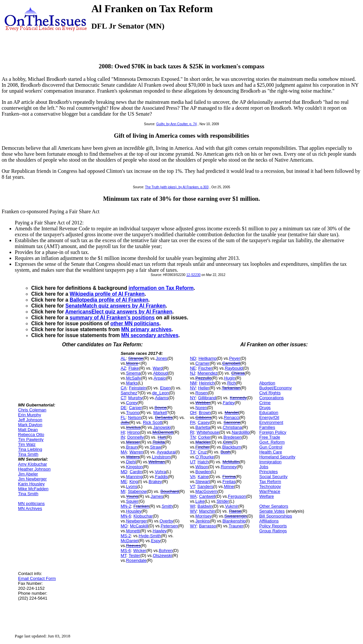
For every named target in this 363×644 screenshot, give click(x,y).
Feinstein (137, 388)
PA (193, 422)
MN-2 (126, 506)
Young (132, 496)
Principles (268, 472)
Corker (204, 437)
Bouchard (170, 491)
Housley (134, 511)
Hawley (160, 531)
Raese (235, 511)
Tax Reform (270, 482)
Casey (204, 422)
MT (123, 555)
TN (193, 437)
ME (124, 482)
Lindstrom (161, 457)
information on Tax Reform (161, 288)
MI (123, 491)
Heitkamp (207, 358)
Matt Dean (28, 430)
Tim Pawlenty (31, 439)
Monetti (133, 531)
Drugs (265, 408)
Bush (225, 452)
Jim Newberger (32, 479)
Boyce (161, 408)
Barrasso (208, 526)
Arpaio (160, 378)
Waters (133, 457)
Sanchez (129, 393)
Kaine (203, 477)
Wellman (157, 462)
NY (193, 398)
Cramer (203, 363)
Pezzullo (204, 378)
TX (193, 452)
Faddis (161, 477)
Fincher (203, 447)
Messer (133, 442)
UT (193, 462)
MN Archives (30, 508)
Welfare (267, 496)
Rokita (159, 442)
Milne (229, 486)
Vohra (160, 472)
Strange (136, 358)
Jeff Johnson (30, 420)
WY (193, 526)
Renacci (232, 417)
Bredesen (233, 437)
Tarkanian (231, 388)
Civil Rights (270, 393)
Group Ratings (273, 531)
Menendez (207, 373)
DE (124, 408)
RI (192, 432)
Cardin (136, 472)
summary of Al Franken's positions (112, 318)
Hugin (230, 378)
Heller (204, 388)
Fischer (205, 368)
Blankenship (234, 521)
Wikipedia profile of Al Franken (107, 294)
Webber (203, 403)
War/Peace (270, 491)
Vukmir (232, 506)
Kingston (135, 467)
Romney (229, 467)
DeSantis (164, 417)
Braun (132, 447)
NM (193, 383)
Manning (134, 477)
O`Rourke (205, 457)
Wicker (140, 551)
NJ (193, 373)
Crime (265, 403)
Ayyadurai (166, 452)
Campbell (231, 363)
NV (193, 388)
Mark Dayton (30, 425)
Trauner (236, 526)
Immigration (270, 462)
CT (123, 398)
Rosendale (136, 560)
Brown (205, 413)
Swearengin (236, 516)
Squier (132, 501)
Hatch (203, 462)
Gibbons (203, 417)
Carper (135, 408)
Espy (156, 541)
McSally (134, 378)
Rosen (202, 393)
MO (124, 526)
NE (193, 368)
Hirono (133, 432)
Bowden (203, 472)
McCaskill (139, 526)
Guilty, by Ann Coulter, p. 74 (177, 124)
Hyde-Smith (150, 536)
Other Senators (274, 506)
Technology (270, 486)
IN (123, 437)
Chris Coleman (32, 410)
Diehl (131, 462)
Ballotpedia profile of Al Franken (109, 300)
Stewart (203, 482)
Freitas (229, 482)
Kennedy (238, 398)
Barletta (203, 427)
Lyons (132, 486)
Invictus (133, 427)
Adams (162, 398)
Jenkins (203, 521)
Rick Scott (153, 422)
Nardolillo (240, 432)
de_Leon (160, 393)
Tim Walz (27, 444)
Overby (167, 521)
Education (269, 413)
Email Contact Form (37, 578)
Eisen (165, 388)
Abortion (267, 383)
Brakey (155, 482)
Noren (201, 408)
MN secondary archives (150, 335)
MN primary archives (146, 329)
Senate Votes (272, 511)
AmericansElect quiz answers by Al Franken (119, 312)
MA (124, 452)
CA (124, 388)
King (134, 482)
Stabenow (137, 491)
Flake (134, 368)
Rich (232, 383)
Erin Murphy (30, 415)
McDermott (163, 432)
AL (123, 358)
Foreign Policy (273, 432)
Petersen (169, 526)
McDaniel (129, 541)
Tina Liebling (30, 449)
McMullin (231, 462)
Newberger (137, 521)
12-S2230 (193, 275)
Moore (132, 363)
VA (193, 477)
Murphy (135, 398)
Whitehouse (208, 432)
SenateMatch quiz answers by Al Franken (115, 306)
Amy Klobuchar (33, 464)
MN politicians (31, 504)
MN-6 (126, 516)
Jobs (264, 467)
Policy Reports (273, 526)
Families (267, 427)
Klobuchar (143, 516)
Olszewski (162, 555)
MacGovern (206, 491)
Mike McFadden (33, 489)
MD (124, 472)
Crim (227, 442)
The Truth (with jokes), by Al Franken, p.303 (177, 187)
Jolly (125, 422)
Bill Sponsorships (276, 516)
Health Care (271, 452)
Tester (135, 555)
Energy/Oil (269, 417)
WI (193, 506)
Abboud (160, 373)
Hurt (162, 437)
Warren (136, 452)
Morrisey (204, 516)
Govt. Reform (272, 442)
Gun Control (271, 447)
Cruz (202, 452)
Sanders (205, 486)
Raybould (234, 368)
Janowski (162, 427)
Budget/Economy (275, 388)
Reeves (133, 546)
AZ (123, 368)
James (157, 496)
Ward (158, 368)
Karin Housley (31, 484)
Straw (156, 447)
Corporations (271, 398)
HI (123, 432)
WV (193, 511)
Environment (271, 422)
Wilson (202, 467)
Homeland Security (277, 457)
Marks (132, 383)
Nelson (135, 417)
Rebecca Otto (31, 435)
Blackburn (232, 447)
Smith (167, 506)
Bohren (166, 551)
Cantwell (207, 496)
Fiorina (229, 477)
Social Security (273, 477)
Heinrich (207, 383)
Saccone (232, 422)
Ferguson (237, 496)
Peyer (235, 358)
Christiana (232, 427)
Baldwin (205, 506)
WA (193, 496)
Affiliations (269, 521)
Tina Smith (28, 454)
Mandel (232, 413)
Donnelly (136, 437)
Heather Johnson (34, 469)
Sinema (133, 373)
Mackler (203, 442)
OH (193, 413)
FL (123, 417)
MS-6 (126, 551)
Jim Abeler (28, 474)
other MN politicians (135, 323)
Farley (229, 403)
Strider (223, 501)
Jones (161, 358)
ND (193, 358)
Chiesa (238, 373)
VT (192, 486)
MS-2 (126, 536)
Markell (160, 413)
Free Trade (270, 437)
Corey (132, 403)
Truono (133, 413)
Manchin (207, 511)
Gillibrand (207, 398)
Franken (141, 506)
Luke (200, 501)
